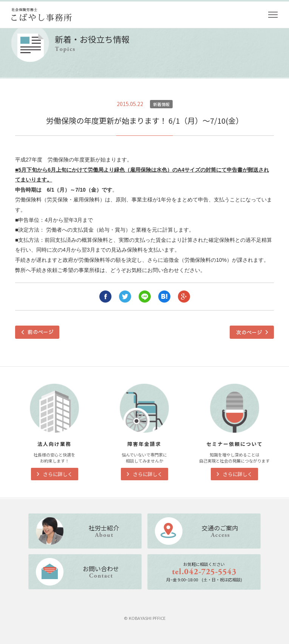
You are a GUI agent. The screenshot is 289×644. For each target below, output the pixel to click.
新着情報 (161, 104)
